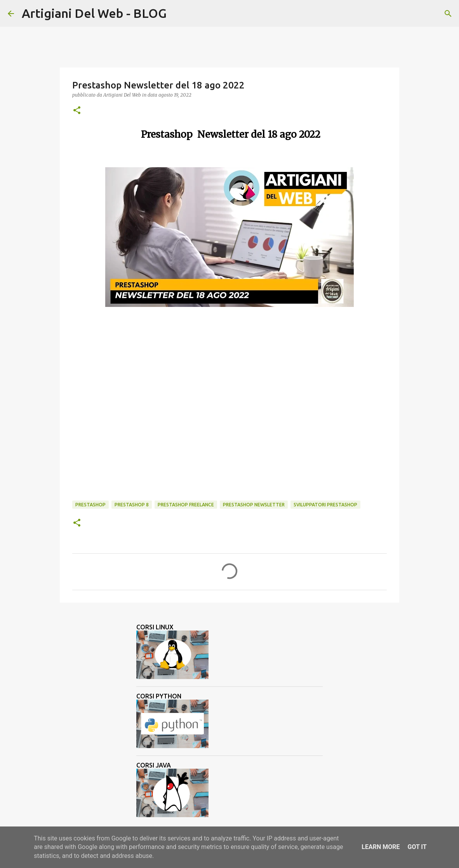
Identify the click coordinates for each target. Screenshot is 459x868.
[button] (77, 111)
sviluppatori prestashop (325, 505)
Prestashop (90, 505)
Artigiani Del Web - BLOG (94, 13)
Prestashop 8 (132, 505)
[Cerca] (177, 14)
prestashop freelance (186, 505)
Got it (417, 847)
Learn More (381, 847)
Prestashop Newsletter (254, 505)
